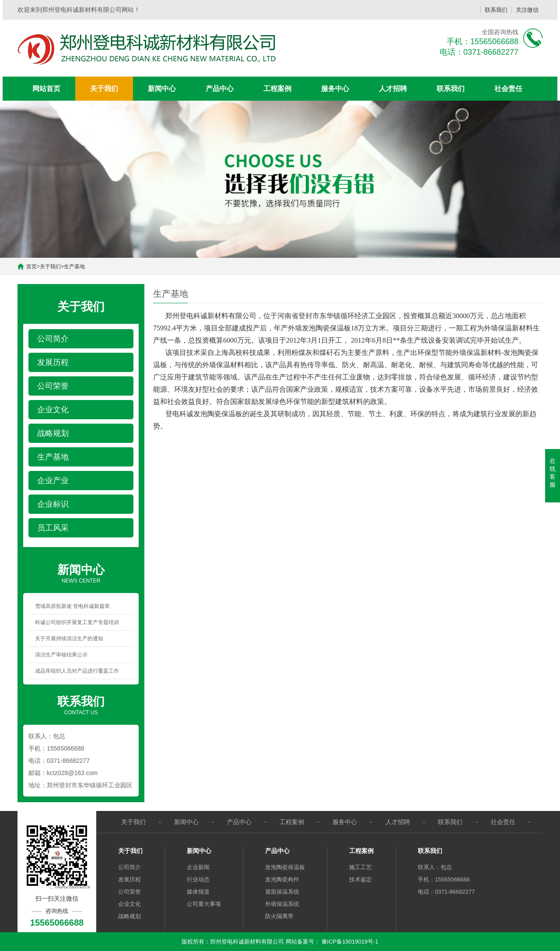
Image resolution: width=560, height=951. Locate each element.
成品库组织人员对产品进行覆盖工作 (77, 671)
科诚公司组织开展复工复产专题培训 (77, 622)
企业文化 (129, 904)
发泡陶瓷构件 (282, 879)
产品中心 (220, 89)
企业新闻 (198, 867)
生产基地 (74, 267)
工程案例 (277, 89)
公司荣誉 (129, 892)
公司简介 (129, 867)
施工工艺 (360, 867)
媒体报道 (198, 892)
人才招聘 (393, 89)
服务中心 (335, 89)
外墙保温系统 (282, 904)
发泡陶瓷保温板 (285, 867)
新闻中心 (162, 89)
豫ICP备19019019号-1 (350, 942)
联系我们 (496, 10)
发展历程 (129, 879)
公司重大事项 (204, 904)
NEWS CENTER (81, 573)
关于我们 (104, 89)
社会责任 (508, 89)
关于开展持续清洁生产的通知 (69, 639)
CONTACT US (81, 705)
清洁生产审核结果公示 (61, 655)
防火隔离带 (279, 916)
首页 (31, 267)
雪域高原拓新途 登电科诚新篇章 (72, 606)
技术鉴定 (360, 879)
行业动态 (198, 879)
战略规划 (129, 916)
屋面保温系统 (282, 892)
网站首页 (46, 89)
